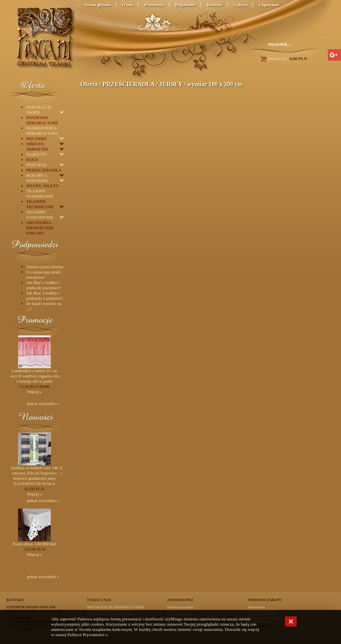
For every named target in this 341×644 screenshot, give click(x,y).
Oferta (89, 84)
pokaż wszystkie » (43, 403)
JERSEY (171, 84)
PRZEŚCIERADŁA (128, 84)
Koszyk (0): (283, 59)
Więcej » (34, 392)
